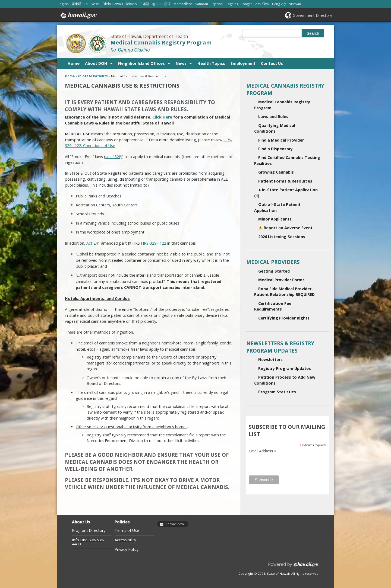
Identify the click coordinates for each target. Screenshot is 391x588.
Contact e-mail (176, 524)
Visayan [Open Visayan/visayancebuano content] (295, 4)
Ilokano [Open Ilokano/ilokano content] (131, 4)
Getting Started (274, 271)
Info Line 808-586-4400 (88, 542)
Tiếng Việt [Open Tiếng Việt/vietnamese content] (279, 4)
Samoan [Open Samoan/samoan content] (202, 4)
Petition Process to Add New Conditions (285, 380)
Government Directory (312, 15)
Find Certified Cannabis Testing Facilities (287, 160)
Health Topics (211, 63)
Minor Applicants (275, 219)
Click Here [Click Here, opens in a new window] (162, 117)
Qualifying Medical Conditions (275, 128)
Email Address (263, 451)
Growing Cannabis (276, 172)
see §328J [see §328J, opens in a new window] (114, 157)
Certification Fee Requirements (273, 306)
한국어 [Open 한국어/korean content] (157, 4)
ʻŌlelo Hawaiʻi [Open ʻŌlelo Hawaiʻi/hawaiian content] (112, 4)
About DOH (96, 63)
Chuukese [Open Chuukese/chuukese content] (91, 4)
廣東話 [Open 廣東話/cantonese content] (76, 4)
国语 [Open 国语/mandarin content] (168, 4)
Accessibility (125, 540)
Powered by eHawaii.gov (294, 567)
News (181, 63)
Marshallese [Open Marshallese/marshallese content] (183, 4)
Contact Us (272, 63)
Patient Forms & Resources (285, 181)
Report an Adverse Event (286, 228)
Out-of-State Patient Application (277, 207)
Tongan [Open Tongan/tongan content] (247, 4)
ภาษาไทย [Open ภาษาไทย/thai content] (262, 4)
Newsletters (270, 359)
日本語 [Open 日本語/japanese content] (144, 4)
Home (74, 63)
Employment (243, 63)
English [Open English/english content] (63, 4)
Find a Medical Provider (281, 140)
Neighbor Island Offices (141, 63)
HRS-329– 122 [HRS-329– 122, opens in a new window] (154, 243)
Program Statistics (277, 392)
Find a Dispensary (275, 149)
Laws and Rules (273, 116)
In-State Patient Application (286, 193)
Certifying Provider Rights (284, 318)
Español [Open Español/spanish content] (217, 4)
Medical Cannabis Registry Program (161, 42)
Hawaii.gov (78, 15)
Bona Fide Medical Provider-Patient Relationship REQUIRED (284, 292)
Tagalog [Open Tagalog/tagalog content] (232, 4)
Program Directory (89, 531)
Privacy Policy (127, 549)
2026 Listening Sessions (282, 237)
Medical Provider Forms (281, 280)
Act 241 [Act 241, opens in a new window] (93, 243)
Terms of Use (127, 531)
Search (313, 33)
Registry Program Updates (285, 368)
